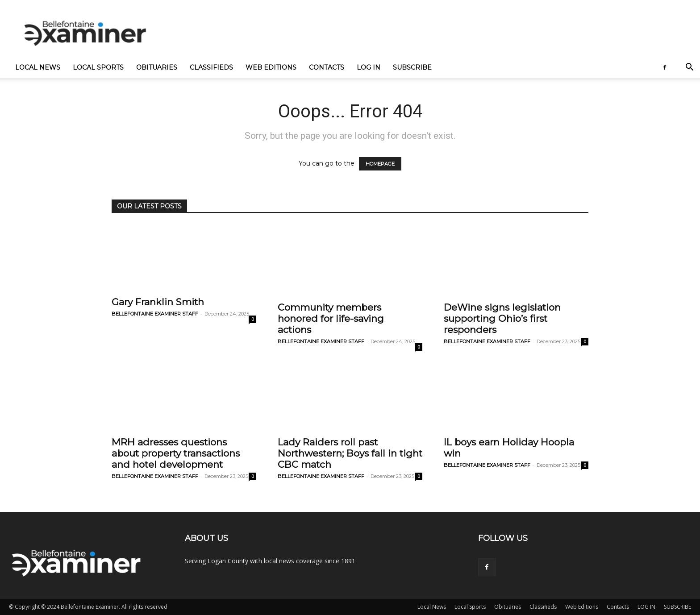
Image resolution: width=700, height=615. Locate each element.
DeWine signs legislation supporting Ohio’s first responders (502, 318)
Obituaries (157, 67)
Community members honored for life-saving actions (331, 318)
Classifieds (211, 67)
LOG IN (369, 67)
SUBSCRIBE (412, 67)
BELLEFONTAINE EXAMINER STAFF (155, 314)
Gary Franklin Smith (158, 302)
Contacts (327, 67)
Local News (38, 67)
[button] (689, 68)
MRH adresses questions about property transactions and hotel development (176, 453)
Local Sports (98, 67)
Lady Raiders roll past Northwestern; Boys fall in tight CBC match (350, 453)
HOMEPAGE (380, 164)
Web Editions (271, 67)
